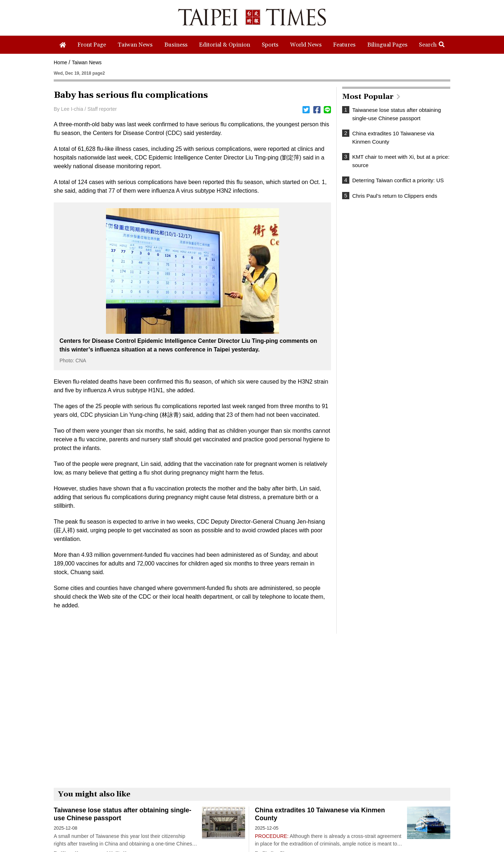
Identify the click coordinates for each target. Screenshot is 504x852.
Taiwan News (87, 62)
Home (60, 62)
